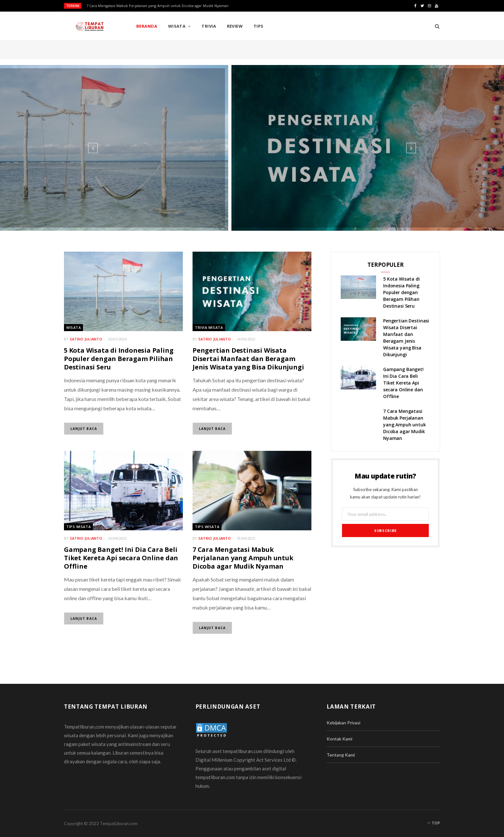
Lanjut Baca (84, 429)
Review (235, 26)
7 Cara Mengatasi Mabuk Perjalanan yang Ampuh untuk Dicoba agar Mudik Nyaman (157, 6)
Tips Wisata (78, 527)
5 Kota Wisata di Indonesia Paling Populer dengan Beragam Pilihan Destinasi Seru (119, 359)
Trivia (209, 26)
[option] (252, 148)
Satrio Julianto (86, 339)
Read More (252, 176)
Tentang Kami (341, 755)
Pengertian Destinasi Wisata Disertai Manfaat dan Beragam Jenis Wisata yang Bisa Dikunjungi (248, 359)
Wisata (177, 26)
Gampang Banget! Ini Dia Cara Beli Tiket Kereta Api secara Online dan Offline (121, 558)
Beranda (147, 26)
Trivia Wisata (209, 327)
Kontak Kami (339, 739)
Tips (259, 26)
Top (434, 823)
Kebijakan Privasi (343, 723)
